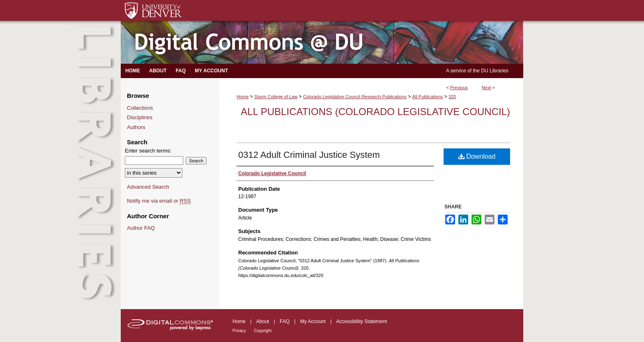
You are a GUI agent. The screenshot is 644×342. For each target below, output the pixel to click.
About (263, 321)
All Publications (428, 97)
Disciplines (140, 117)
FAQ (285, 321)
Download (477, 156)
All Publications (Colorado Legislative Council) (375, 112)
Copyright (263, 331)
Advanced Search (148, 187)
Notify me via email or (159, 201)
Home (243, 97)
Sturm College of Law (276, 97)
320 (452, 97)
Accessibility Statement (362, 321)
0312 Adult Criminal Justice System (309, 155)
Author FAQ (141, 228)
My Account (313, 321)
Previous (459, 88)
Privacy (239, 331)
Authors (136, 127)
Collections (140, 108)
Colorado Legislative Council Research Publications (355, 97)
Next (486, 88)
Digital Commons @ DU (322, 43)
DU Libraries (495, 71)
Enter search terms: (148, 151)
